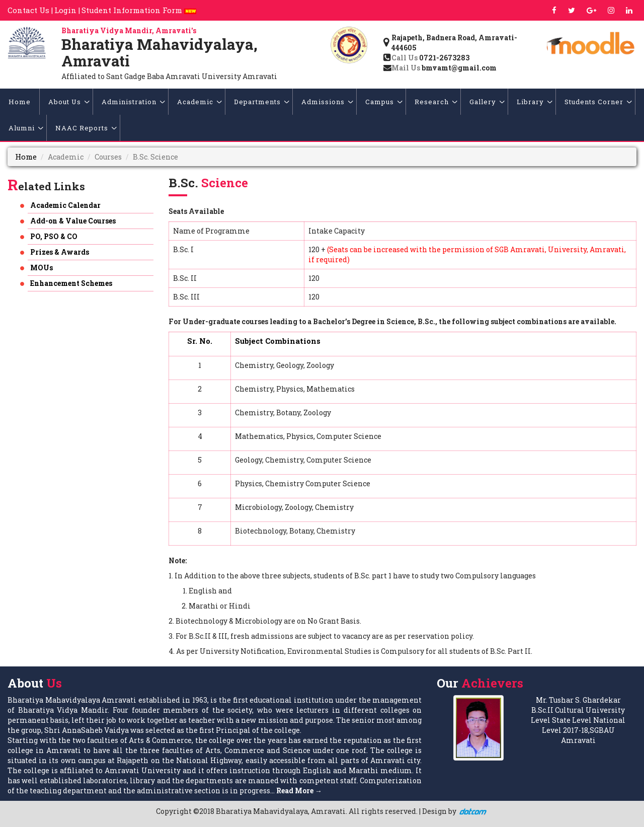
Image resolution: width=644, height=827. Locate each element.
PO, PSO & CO (54, 236)
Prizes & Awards (60, 252)
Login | (67, 10)
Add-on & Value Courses (73, 221)
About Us (69, 102)
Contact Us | (30, 10)
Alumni (26, 128)
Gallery (487, 102)
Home (20, 102)
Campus (384, 102)
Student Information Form (139, 10)
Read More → (299, 791)
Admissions (327, 102)
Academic (199, 102)
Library (535, 102)
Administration (133, 102)
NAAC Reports (86, 128)
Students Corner (598, 102)
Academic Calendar (65, 205)
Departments (262, 102)
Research (436, 102)
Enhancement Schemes (71, 283)
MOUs (42, 268)
